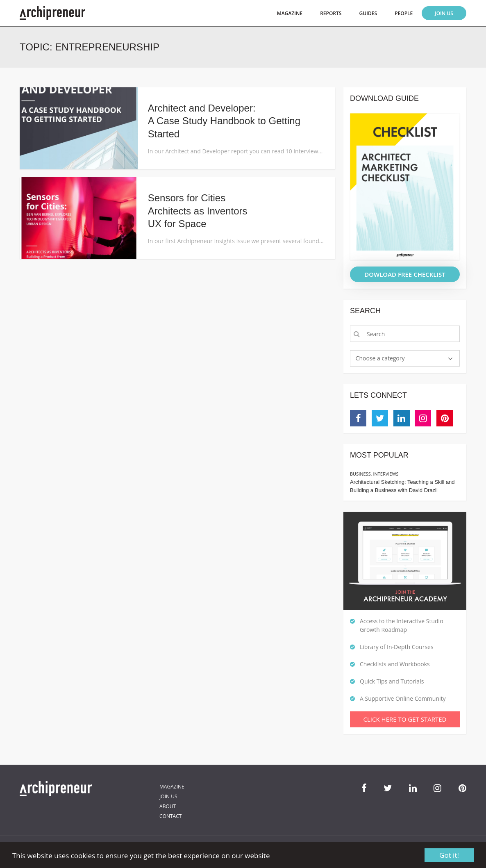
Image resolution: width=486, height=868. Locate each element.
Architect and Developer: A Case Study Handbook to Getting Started (224, 121)
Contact (170, 816)
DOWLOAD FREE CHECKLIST (405, 274)
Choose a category (380, 358)
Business (360, 474)
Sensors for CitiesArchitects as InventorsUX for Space (198, 211)
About (168, 806)
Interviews (386, 474)
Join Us (444, 13)
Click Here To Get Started (405, 719)
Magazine (290, 13)
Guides (368, 13)
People (404, 13)
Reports (331, 13)
